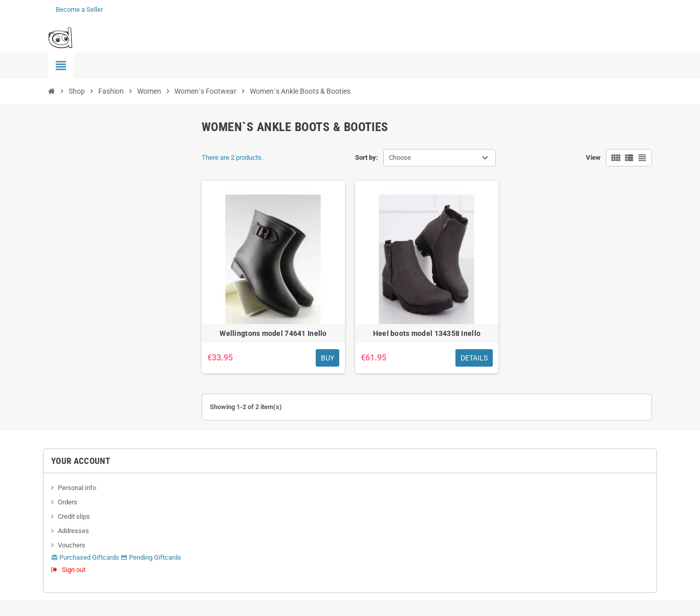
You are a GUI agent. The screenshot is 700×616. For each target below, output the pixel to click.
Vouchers (72, 545)
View (593, 157)
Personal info (77, 488)
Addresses (73, 531)
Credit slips (74, 516)
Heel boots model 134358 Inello (427, 333)
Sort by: (367, 157)
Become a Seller (79, 9)
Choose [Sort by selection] (400, 157)
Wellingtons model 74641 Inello (273, 333)
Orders (68, 502)
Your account (81, 461)
